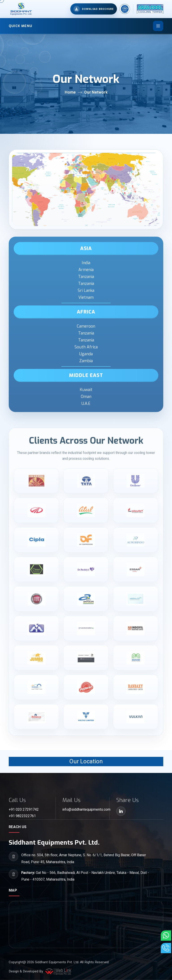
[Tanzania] (112, 178)
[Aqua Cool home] (148, 9)
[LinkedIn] (121, 811)
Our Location (86, 762)
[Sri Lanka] (112, 191)
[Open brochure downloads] (94, 9)
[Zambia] (80, 205)
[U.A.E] (98, 182)
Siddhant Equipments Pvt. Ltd (57, 962)
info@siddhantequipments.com (86, 810)
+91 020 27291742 (24, 810)
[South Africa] (80, 212)
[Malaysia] (125, 194)
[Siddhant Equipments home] (21, 9)
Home (70, 92)
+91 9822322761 (22, 816)
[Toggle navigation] (158, 26)
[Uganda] (86, 193)
